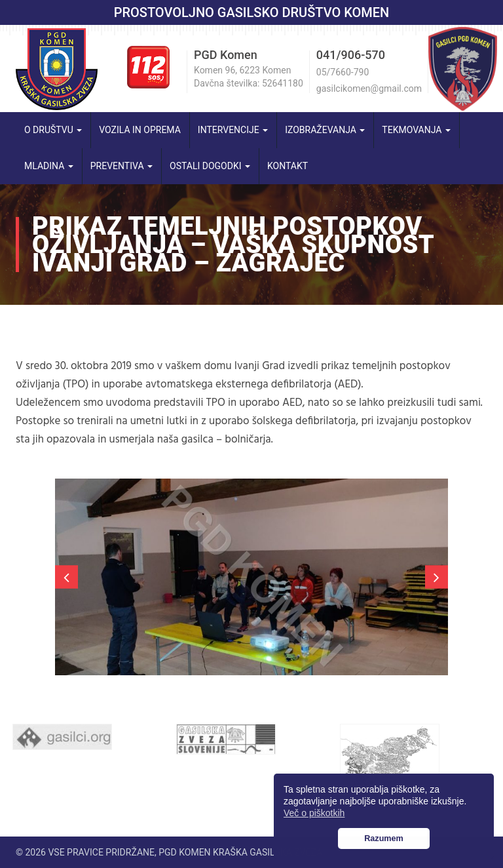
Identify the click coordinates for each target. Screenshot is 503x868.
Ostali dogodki (210, 166)
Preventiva (121, 166)
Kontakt (288, 166)
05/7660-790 (343, 72)
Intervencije (233, 130)
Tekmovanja (416, 130)
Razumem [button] (384, 838)
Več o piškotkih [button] (314, 813)
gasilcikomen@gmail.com (369, 89)
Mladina (49, 166)
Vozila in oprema (140, 130)
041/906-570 (351, 55)
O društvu (53, 130)
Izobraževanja (325, 130)
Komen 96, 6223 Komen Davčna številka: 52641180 (249, 77)
